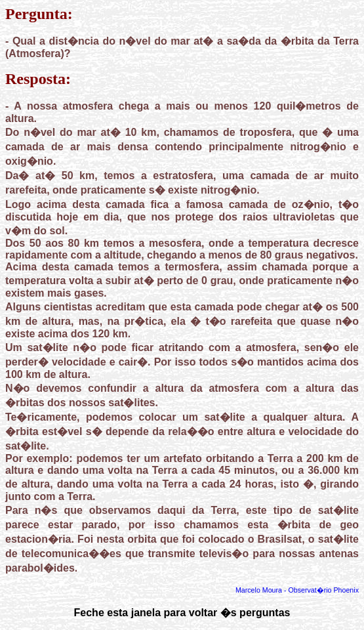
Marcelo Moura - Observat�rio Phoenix (297, 590)
